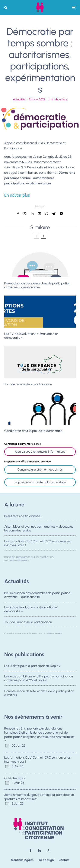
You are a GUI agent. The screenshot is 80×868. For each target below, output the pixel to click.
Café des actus (15, 778)
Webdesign (46, 860)
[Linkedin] (39, 851)
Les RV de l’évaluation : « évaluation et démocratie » (31, 336)
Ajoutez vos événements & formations (40, 452)
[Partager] (18, 214)
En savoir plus (17, 195)
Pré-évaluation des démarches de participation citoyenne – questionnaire (37, 285)
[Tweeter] (25, 214)
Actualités (19, 99)
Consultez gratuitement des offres (40, 470)
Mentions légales (22, 860)
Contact (64, 860)
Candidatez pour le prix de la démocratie (33, 431)
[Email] (39, 214)
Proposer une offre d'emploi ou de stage (40, 482)
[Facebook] (31, 851)
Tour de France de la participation (28, 384)
